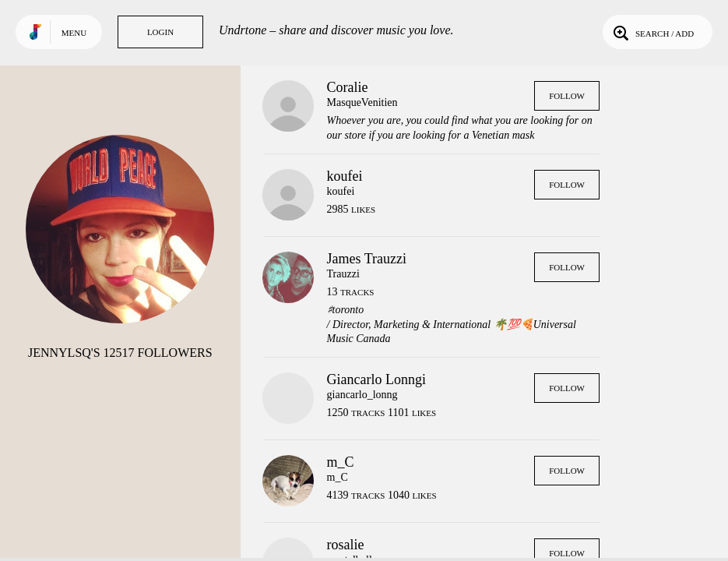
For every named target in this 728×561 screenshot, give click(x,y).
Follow (567, 96)
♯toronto (346, 310)
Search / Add (652, 32)
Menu (74, 33)
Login (160, 32)
